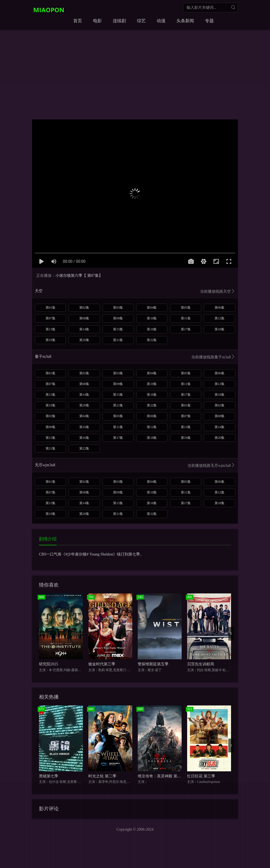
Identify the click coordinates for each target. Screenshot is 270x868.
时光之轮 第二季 (102, 776)
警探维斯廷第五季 (153, 664)
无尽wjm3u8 (135, 466)
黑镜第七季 (49, 776)
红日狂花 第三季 (201, 776)
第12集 (220, 318)
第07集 (50, 318)
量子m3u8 (135, 357)
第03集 (118, 308)
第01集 (50, 308)
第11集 (186, 318)
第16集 (152, 329)
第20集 (84, 340)
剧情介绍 (48, 539)
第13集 (50, 329)
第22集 (152, 340)
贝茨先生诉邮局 (201, 664)
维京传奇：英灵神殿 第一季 (161, 776)
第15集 (118, 329)
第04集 (152, 308)
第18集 (220, 329)
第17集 (186, 329)
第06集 (220, 308)
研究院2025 (49, 664)
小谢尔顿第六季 (69, 276)
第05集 (186, 308)
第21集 (118, 340)
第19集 (50, 340)
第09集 (118, 318)
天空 (135, 291)
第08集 (84, 318)
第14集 (84, 329)
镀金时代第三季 (102, 664)
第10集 (152, 318)
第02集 (84, 308)
